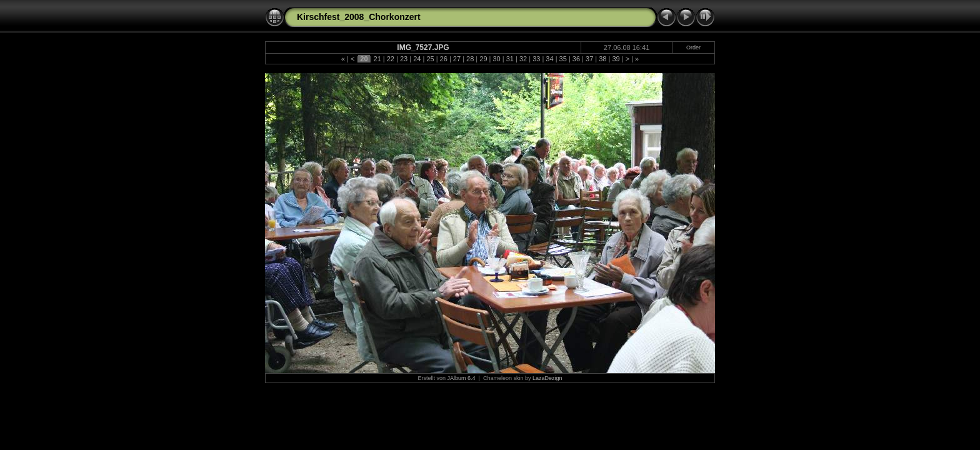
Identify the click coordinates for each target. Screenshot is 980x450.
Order (693, 47)
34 (549, 59)
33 (536, 59)
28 (470, 59)
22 (391, 59)
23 (404, 59)
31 (510, 59)
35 (563, 59)
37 (589, 59)
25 (430, 59)
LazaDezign (547, 378)
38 (602, 59)
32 (523, 59)
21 (377, 59)
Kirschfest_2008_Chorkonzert (359, 17)
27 (457, 59)
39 (616, 59)
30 (496, 59)
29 (483, 59)
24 (417, 59)
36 (576, 59)
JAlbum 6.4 (462, 378)
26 (444, 59)
